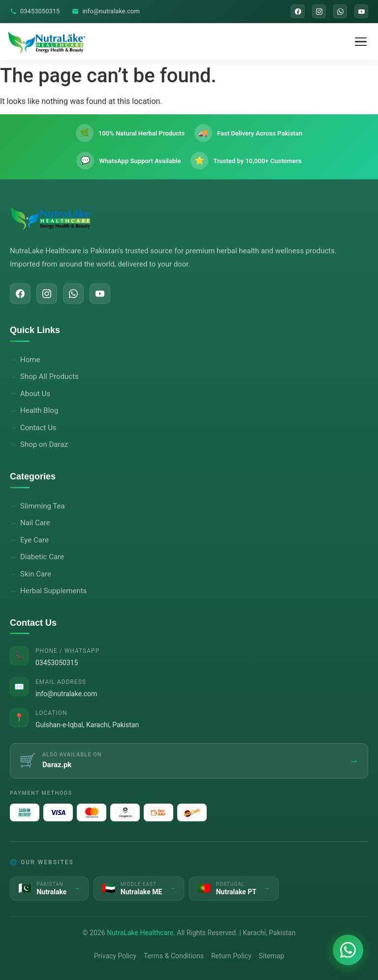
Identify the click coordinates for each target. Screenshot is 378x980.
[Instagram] (319, 11)
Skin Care (36, 574)
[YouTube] (361, 11)
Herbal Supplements (53, 591)
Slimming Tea (43, 506)
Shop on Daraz (44, 444)
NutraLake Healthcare (140, 933)
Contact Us (38, 428)
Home (30, 360)
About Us (35, 394)
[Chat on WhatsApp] (348, 950)
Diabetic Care (42, 557)
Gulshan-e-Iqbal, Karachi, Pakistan (87, 725)
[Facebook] (298, 11)
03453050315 (35, 11)
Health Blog (39, 410)
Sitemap (271, 956)
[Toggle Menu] (361, 42)
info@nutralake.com (106, 11)
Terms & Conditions (174, 956)
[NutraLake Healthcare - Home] (47, 42)
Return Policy (231, 956)
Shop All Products (49, 376)
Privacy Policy (115, 956)
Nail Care (35, 523)
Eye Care (34, 540)
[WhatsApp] (340, 11)
